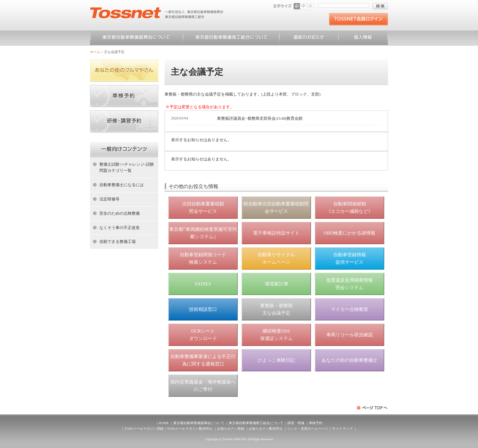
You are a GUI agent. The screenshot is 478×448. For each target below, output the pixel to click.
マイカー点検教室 (349, 309)
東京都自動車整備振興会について (137, 38)
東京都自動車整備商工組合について (231, 38)
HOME (164, 423)
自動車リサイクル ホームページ (276, 258)
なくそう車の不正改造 (119, 228)
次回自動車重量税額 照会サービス (203, 208)
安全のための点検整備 (119, 213)
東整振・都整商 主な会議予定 (276, 309)
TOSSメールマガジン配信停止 (190, 428)
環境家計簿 (276, 284)
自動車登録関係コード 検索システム (203, 258)
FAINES (203, 284)
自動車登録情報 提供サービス (350, 258)
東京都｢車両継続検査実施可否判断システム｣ (203, 233)
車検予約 (316, 423)
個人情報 (363, 38)
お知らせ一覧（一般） (309, 38)
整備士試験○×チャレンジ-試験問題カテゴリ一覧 (127, 168)
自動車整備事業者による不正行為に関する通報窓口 (203, 360)
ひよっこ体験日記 (276, 360)
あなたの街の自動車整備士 (349, 360)
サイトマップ (342, 428)
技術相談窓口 (203, 309)
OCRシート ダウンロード (203, 335)
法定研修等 (109, 199)
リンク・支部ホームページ (308, 428)
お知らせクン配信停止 (266, 428)
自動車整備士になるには (122, 185)
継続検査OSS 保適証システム (276, 335)
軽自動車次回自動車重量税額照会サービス (276, 208)
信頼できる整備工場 (117, 242)
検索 (380, 6)
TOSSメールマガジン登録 (144, 428)
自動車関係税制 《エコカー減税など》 (349, 208)
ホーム (95, 52)
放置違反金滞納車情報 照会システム (349, 284)
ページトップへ (372, 408)
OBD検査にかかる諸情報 (350, 233)
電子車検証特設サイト (276, 233)
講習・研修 (296, 423)
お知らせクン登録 (231, 428)
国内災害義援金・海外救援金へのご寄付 (203, 386)
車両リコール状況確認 (349, 335)
